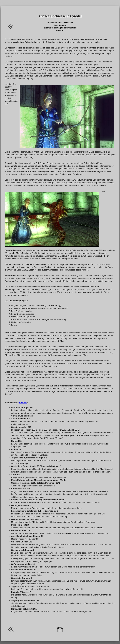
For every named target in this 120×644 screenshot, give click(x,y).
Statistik (23, 403)
